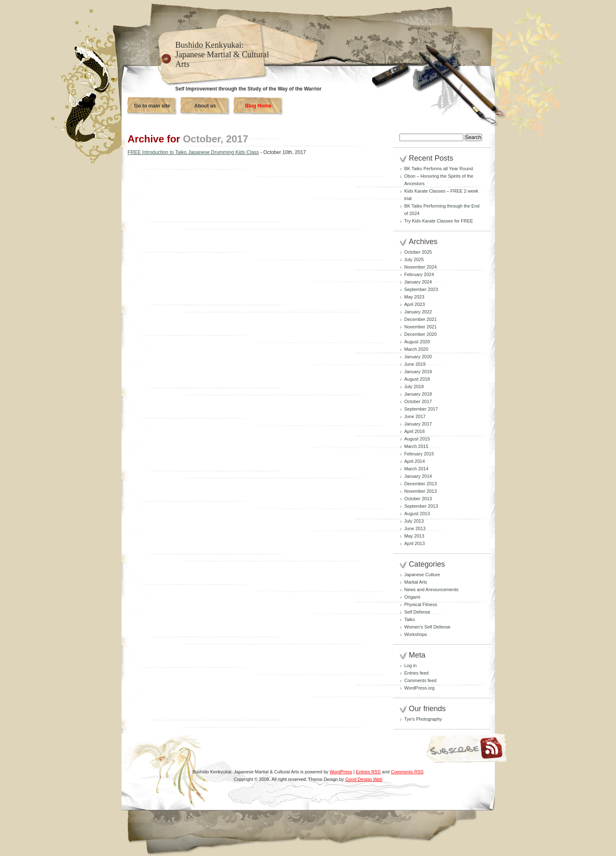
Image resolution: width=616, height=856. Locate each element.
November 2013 (421, 491)
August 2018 (417, 379)
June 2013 (415, 528)
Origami (413, 597)
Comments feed (421, 680)
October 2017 (418, 401)
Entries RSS (368, 772)
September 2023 (421, 289)
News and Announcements (432, 589)
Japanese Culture (422, 575)
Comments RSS (407, 772)
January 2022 (418, 312)
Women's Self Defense (427, 627)
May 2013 (414, 536)
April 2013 (415, 543)
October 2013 (418, 499)
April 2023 (415, 304)
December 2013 (421, 484)
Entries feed (417, 673)
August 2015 (417, 439)
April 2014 (415, 461)
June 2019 (415, 364)
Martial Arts (416, 582)
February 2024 (419, 274)
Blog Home (258, 106)
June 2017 (415, 416)
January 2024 (418, 282)
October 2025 (418, 252)
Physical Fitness (421, 604)
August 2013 (417, 514)
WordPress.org (420, 688)
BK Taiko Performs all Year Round (439, 169)
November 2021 (421, 327)
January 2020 (418, 357)
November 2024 (421, 267)
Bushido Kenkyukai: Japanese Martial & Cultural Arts (222, 54)
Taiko (410, 619)
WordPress (341, 772)
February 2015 (419, 454)
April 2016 (415, 431)
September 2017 (421, 409)
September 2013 (421, 506)
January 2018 (418, 394)
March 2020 (416, 349)
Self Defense (418, 612)
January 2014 (418, 476)
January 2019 (418, 372)
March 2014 (416, 469)
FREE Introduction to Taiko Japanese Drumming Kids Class (194, 152)
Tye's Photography (423, 719)
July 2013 (414, 521)
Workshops (416, 634)
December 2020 (421, 334)
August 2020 (417, 342)
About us (205, 106)
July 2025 (414, 259)
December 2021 (421, 319)
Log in (411, 665)
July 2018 (414, 386)
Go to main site (152, 106)
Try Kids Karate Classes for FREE (439, 221)
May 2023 (414, 297)
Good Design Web (364, 779)
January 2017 (418, 424)
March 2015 (416, 446)
